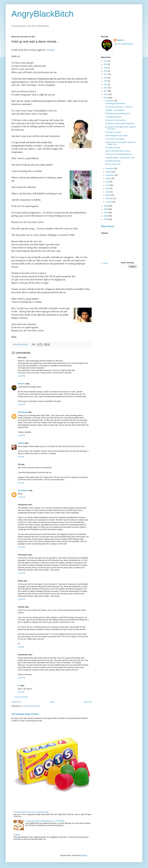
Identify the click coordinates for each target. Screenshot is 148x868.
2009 (106, 206)
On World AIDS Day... (113, 161)
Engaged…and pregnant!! (115, 110)
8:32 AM (21, 483)
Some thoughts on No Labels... (117, 136)
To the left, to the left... (114, 132)
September (110, 175)
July (108, 182)
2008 (106, 209)
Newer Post (17, 702)
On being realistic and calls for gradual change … (32, 812)
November (110, 169)
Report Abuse (108, 226)
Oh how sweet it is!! (113, 164)
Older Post (88, 702)
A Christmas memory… (114, 117)
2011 (106, 94)
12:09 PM (21, 376)
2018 (106, 71)
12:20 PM (21, 547)
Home (52, 702)
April (108, 192)
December (110, 101)
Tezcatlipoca (23, 491)
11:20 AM (21, 497)
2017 (106, 74)
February (109, 198)
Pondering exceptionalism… (116, 104)
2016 (106, 78)
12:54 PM (21, 678)
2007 (106, 213)
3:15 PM (21, 692)
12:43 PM (21, 573)
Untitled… (17, 835)
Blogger (84, 855)
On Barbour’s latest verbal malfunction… (121, 123)
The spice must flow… (114, 148)
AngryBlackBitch (42, 14)
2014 (106, 84)
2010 (106, 98)
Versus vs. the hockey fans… (116, 120)
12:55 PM (21, 599)
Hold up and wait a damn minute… (118, 151)
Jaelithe (21, 443)
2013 (106, 88)
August (109, 178)
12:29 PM (21, 405)
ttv (19, 686)
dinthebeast (23, 412)
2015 (106, 81)
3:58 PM (21, 457)
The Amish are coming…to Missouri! (119, 107)
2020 (106, 64)
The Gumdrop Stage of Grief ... (26, 714)
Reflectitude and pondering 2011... (118, 114)
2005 (106, 219)
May (108, 188)
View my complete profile (123, 44)
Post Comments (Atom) (31, 706)
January (109, 202)
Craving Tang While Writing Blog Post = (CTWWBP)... (45, 821)
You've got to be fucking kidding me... (119, 154)
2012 (106, 91)
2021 (106, 61)
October (109, 172)
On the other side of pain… (115, 139)
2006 (106, 216)
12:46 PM (21, 435)
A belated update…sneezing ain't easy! (120, 158)
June (108, 185)
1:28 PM (21, 647)
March (108, 195)
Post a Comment (21, 697)
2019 (106, 68)
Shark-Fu (21, 384)
